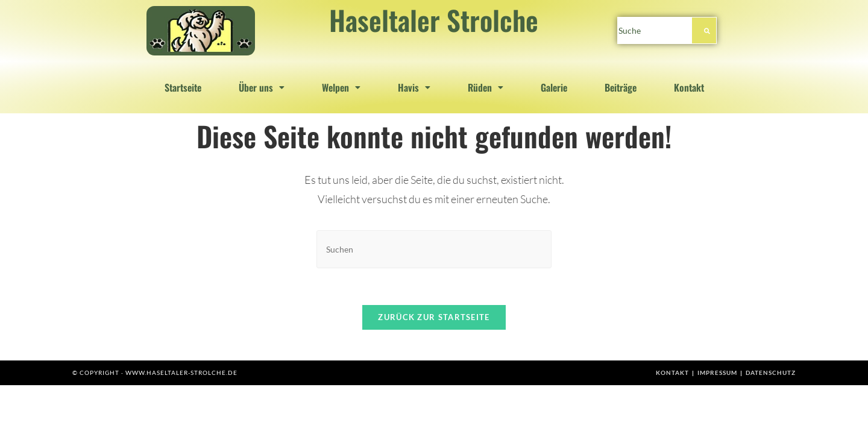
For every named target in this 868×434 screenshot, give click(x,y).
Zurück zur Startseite (434, 317)
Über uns (262, 87)
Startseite (183, 87)
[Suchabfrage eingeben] (434, 249)
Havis (414, 87)
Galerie (554, 87)
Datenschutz (771, 373)
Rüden (486, 87)
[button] (262, 87)
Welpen (341, 87)
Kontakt (689, 87)
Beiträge (621, 87)
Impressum (717, 373)
